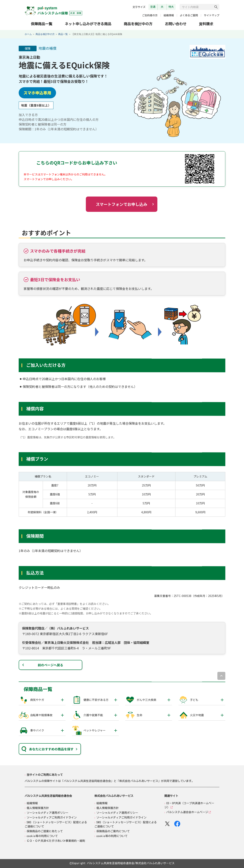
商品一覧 (63, 34)
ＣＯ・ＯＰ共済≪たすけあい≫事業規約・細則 (56, 841)
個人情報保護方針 (38, 808)
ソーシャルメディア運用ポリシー (47, 813)
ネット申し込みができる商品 (88, 24)
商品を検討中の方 (138, 24)
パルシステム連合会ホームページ (187, 812)
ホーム (28, 34)
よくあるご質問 (189, 15)
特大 (171, 7)
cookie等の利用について (42, 836)
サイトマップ (212, 15)
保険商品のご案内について (113, 831)
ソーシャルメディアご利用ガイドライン (52, 817)
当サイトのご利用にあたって (45, 775)
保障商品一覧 (42, 24)
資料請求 (206, 24)
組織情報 (169, 15)
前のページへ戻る (50, 665)
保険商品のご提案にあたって (45, 831)
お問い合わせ (176, 24)
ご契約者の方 (150, 15)
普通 (153, 7)
